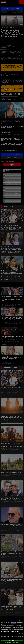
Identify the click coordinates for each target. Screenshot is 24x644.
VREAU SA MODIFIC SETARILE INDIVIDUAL (12, 642)
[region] (12, 630)
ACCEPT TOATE (12, 641)
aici (11, 627)
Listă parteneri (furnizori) (5, 638)
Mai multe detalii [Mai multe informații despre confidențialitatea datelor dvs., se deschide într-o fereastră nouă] (13, 623)
